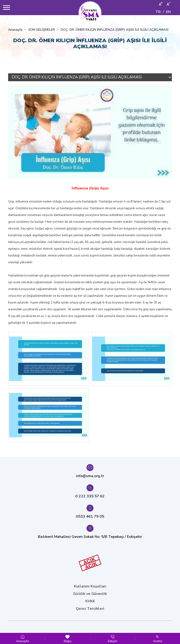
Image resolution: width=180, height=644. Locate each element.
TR (158, 12)
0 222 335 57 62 (90, 496)
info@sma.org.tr (90, 476)
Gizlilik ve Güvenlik (90, 594)
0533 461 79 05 (90, 516)
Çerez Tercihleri (90, 609)
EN (168, 12)
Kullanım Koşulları (90, 586)
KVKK (90, 601)
